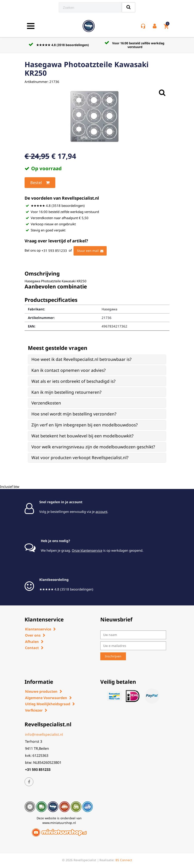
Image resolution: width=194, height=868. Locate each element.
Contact (32, 648)
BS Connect (124, 860)
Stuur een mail (90, 251)
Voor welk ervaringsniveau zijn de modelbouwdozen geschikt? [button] (93, 447)
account (101, 512)
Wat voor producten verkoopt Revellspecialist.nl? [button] (80, 458)
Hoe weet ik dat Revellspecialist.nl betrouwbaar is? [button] (81, 359)
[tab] (97, 359)
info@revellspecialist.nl (44, 734)
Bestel (40, 183)
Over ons (33, 635)
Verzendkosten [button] (46, 403)
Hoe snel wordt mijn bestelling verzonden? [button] (74, 414)
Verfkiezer (34, 710)
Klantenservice (38, 629)
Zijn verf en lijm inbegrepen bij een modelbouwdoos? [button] (84, 425)
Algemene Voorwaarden (46, 698)
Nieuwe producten (41, 691)
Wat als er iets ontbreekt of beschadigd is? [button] (73, 381)
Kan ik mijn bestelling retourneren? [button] (66, 392)
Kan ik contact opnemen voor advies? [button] (68, 370)
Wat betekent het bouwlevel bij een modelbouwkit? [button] (82, 436)
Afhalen (32, 642)
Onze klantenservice (87, 550)
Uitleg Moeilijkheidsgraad (48, 704)
